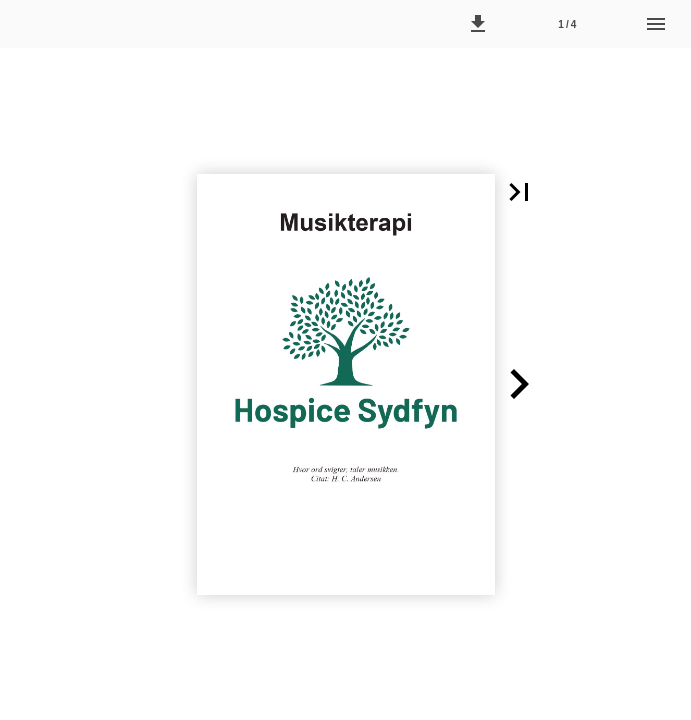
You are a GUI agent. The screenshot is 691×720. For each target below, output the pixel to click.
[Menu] (656, 24)
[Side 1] (567, 24)
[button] (478, 24)
